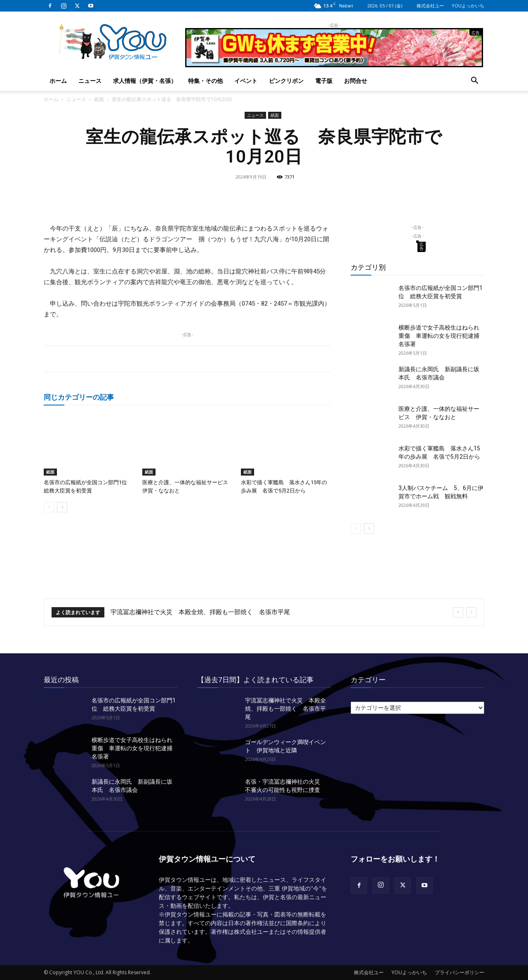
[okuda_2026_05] (334, 64)
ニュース (90, 81)
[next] (471, 612)
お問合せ (356, 81)
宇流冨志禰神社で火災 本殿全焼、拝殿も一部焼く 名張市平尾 (200, 612)
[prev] (458, 612)
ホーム (58, 81)
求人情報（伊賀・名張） (145, 81)
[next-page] (62, 507)
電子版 (324, 81)
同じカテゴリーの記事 (79, 397)
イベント (246, 81)
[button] (474, 81)
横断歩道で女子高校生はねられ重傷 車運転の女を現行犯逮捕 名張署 (442, 336)
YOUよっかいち (468, 6)
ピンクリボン (286, 81)
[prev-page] (49, 507)
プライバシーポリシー (460, 972)
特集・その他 (205, 81)
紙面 (99, 99)
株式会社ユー (430, 6)
